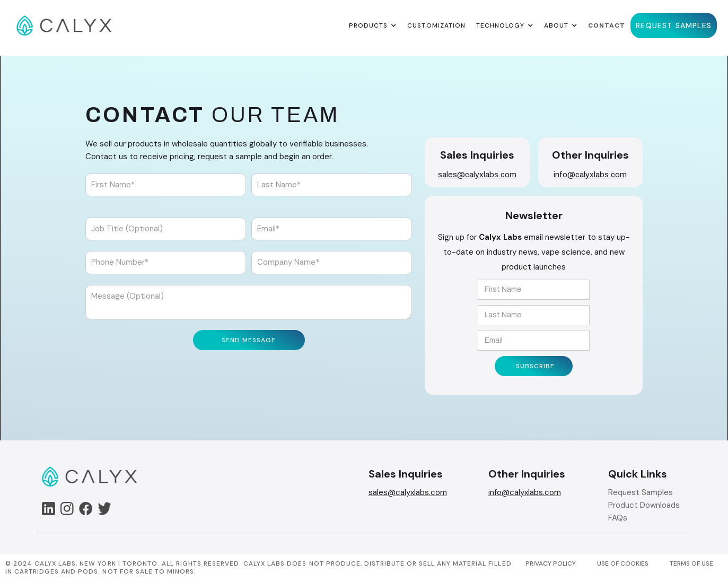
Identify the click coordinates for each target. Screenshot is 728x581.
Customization (436, 25)
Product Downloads (644, 505)
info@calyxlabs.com (590, 175)
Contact (607, 25)
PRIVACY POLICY (551, 564)
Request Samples (641, 492)
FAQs (618, 518)
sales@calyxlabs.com (477, 175)
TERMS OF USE (691, 564)
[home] (64, 25)
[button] (373, 26)
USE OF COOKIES (623, 564)
